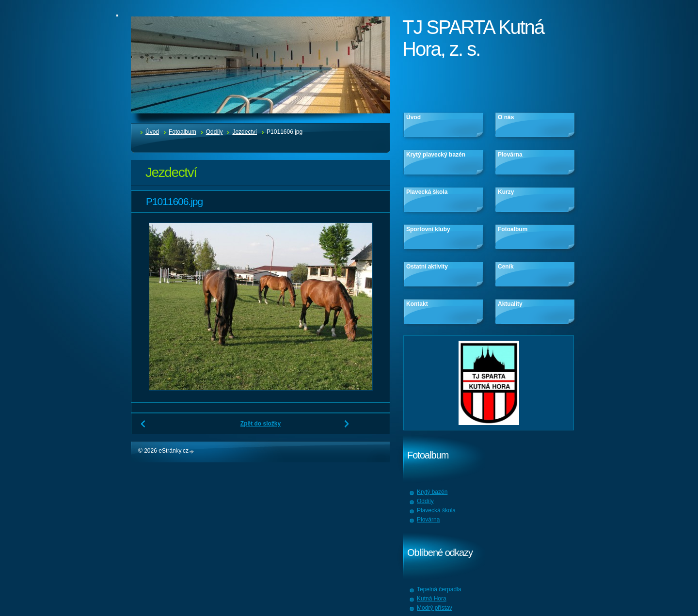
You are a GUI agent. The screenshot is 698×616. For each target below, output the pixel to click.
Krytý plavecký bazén (436, 155)
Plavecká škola (427, 192)
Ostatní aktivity (427, 267)
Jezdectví (245, 132)
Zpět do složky (261, 424)
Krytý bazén (432, 492)
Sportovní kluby (428, 229)
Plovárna (510, 155)
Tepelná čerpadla (439, 589)
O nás (506, 117)
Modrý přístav (435, 608)
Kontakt (417, 304)
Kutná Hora (432, 599)
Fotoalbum (182, 132)
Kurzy (506, 192)
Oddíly (214, 132)
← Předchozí (143, 427)
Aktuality (510, 304)
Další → (347, 427)
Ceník (506, 267)
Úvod (152, 132)
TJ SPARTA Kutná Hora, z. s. (473, 38)
